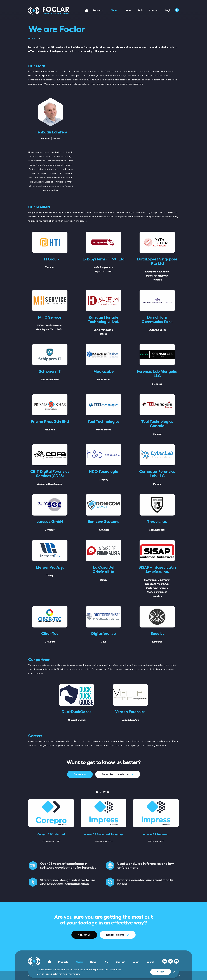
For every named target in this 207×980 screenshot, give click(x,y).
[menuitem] (31, 38)
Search (150, 962)
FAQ (106, 962)
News (93, 962)
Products (63, 962)
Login (136, 962)
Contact (121, 962)
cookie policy (52, 974)
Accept (161, 972)
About (79, 962)
